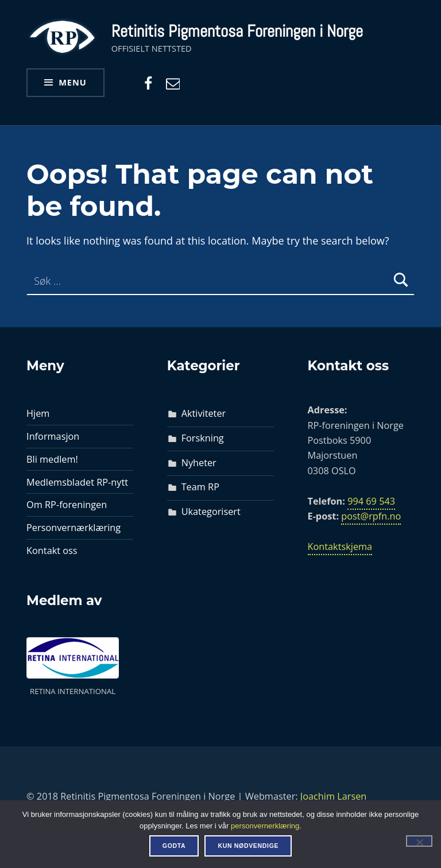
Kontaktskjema (340, 547)
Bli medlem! (52, 459)
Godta (174, 846)
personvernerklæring (265, 826)
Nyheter (199, 463)
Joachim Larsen (334, 796)
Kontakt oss (52, 551)
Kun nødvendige (248, 846)
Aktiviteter (204, 413)
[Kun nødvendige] (419, 841)
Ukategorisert (211, 511)
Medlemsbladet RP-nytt (77, 482)
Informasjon (53, 436)
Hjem (38, 413)
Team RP (200, 487)
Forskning (203, 438)
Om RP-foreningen (67, 505)
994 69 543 (371, 501)
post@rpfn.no (371, 516)
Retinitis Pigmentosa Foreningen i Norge (237, 31)
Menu (72, 82)
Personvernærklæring (73, 528)
